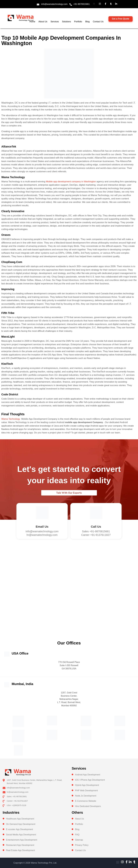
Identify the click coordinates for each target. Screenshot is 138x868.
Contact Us (98, 22)
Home (32, 22)
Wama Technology (11, 419)
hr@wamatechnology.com (42, 535)
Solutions (66, 22)
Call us (96, 527)
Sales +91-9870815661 (96, 531)
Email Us (42, 527)
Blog (87, 22)
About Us (43, 22)
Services (55, 22)
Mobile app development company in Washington (71, 182)
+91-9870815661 (81, 4)
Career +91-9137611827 (96, 535)
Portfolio (78, 22)
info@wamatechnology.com (54, 4)
